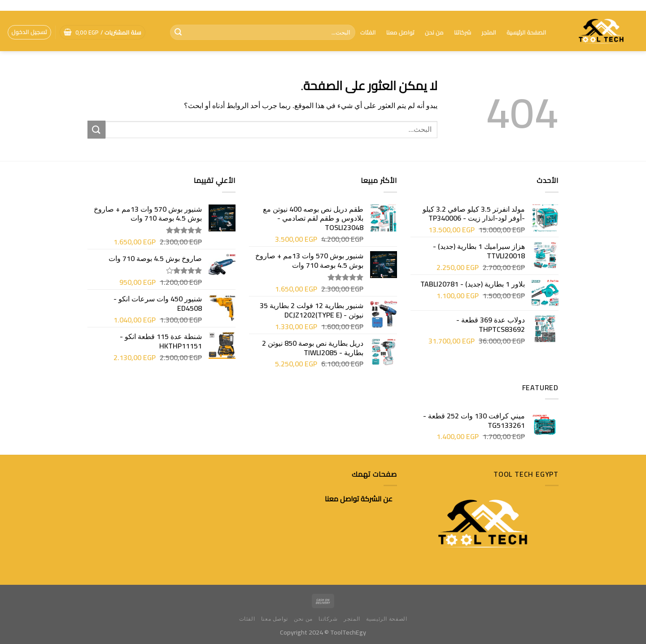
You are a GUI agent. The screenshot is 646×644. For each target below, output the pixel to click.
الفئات (368, 32)
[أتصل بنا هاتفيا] (11, 5)
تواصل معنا (400, 32)
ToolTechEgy (348, 632)
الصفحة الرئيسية (526, 32)
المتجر (489, 32)
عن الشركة (377, 499)
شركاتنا (463, 32)
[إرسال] (178, 32)
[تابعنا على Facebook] (20, 5)
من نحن (434, 32)
